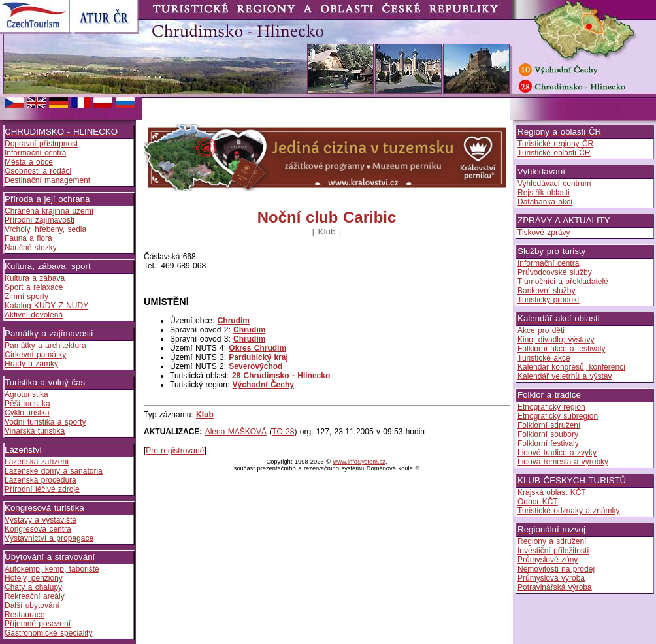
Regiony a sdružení (552, 541)
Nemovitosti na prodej (556, 569)
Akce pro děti (541, 330)
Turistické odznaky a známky (569, 511)
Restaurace (25, 615)
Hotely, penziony (34, 578)
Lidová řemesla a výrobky (563, 462)
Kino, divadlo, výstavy (556, 340)
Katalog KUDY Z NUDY (46, 306)
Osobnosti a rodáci (38, 171)
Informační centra (35, 153)
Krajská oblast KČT (552, 492)
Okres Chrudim (257, 348)
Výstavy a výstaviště (41, 520)
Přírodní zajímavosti (40, 220)
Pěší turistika (27, 404)
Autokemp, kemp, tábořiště (52, 569)
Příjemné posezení (38, 624)
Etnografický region (551, 407)
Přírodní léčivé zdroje (42, 489)
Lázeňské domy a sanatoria (54, 471)
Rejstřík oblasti (544, 193)
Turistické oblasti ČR (554, 153)
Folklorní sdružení (549, 425)
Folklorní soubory (548, 434)
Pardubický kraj (258, 357)
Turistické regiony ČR (555, 144)
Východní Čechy (263, 385)
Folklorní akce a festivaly (561, 349)
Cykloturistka (27, 413)
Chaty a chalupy (33, 587)
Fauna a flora (28, 238)
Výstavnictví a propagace (49, 538)
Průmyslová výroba (551, 578)
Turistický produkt (549, 300)
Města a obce (29, 162)
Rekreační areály (35, 596)
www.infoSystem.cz (359, 462)
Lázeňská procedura (41, 480)
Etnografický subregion (558, 416)
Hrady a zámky (31, 364)
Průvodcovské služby (555, 272)
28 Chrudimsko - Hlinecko (281, 376)
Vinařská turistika (35, 431)
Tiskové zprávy (544, 233)
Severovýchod (255, 366)
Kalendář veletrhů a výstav (565, 376)
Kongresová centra (38, 529)
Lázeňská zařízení (37, 462)
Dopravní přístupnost (41, 144)
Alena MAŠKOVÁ (236, 432)
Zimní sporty (26, 297)
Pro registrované (175, 451)
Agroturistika (26, 394)
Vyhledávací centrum (554, 184)
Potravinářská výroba (555, 587)
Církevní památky (35, 355)
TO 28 (283, 432)
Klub (205, 415)
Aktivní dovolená (34, 315)
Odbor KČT (538, 502)
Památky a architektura (45, 346)
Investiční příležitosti (553, 551)
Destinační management (47, 180)
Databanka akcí (545, 202)
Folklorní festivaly (548, 443)
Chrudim (234, 321)
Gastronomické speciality (48, 633)
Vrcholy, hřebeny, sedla (45, 229)
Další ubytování (32, 605)
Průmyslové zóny (548, 560)
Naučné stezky (31, 248)
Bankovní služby (546, 291)
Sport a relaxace (34, 287)
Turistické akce (544, 358)
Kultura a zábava (35, 278)
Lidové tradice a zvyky (557, 453)
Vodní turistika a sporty (45, 422)
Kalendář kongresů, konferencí (571, 367)
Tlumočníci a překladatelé (563, 282)
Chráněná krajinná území (49, 211)
